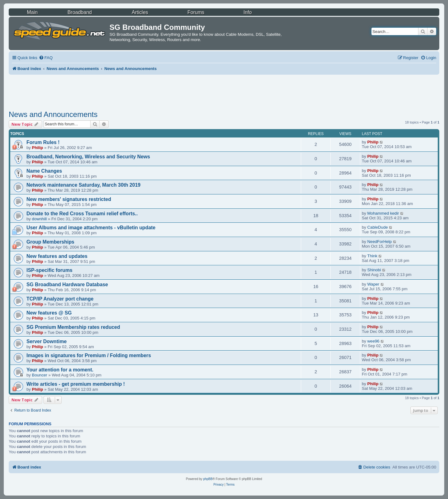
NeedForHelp (380, 242)
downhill (40, 219)
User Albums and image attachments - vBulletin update (91, 228)
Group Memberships (50, 242)
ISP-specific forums (49, 270)
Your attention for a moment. (60, 370)
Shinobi (374, 270)
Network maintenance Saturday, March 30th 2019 (84, 185)
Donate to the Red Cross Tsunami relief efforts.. (82, 214)
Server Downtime (47, 341)
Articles (140, 12)
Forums (196, 12)
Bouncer (40, 375)
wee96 (373, 341)
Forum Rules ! (43, 142)
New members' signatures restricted (69, 199)
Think (372, 256)
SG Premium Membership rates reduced (73, 327)
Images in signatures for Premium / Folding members (89, 355)
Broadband (80, 12)
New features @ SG (49, 313)
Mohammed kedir (383, 213)
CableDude (378, 227)
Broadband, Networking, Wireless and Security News (88, 157)
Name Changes (44, 171)
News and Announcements (53, 114)
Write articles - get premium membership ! (76, 384)
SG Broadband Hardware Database (67, 284)
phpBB (208, 479)
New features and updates (57, 256)
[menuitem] (46, 58)
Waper (373, 284)
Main (32, 12)
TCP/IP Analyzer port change (60, 299)
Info (247, 12)
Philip (38, 148)
